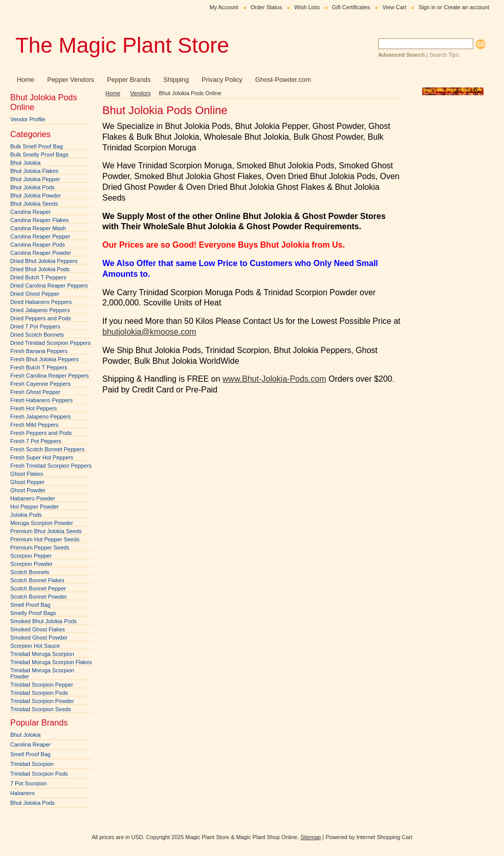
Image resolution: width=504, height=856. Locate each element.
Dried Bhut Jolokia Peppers (44, 261)
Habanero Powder (33, 498)
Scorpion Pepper (31, 556)
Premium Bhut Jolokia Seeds (46, 531)
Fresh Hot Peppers (34, 408)
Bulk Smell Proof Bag (37, 146)
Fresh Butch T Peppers (39, 367)
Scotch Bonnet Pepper (38, 588)
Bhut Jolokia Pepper (35, 179)
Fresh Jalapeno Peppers (41, 416)
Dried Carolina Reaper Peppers (49, 286)
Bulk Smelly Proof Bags (39, 155)
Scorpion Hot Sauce (35, 646)
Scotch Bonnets (30, 572)
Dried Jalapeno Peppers (40, 310)
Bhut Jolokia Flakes (34, 171)
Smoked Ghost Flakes (38, 629)
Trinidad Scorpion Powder (42, 701)
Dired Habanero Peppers (41, 302)
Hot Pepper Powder (35, 507)
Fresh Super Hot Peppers (42, 457)
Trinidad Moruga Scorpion (42, 654)
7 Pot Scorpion (28, 783)
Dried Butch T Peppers (38, 277)
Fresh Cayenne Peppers (40, 384)
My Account (224, 7)
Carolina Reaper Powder (41, 253)
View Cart (394, 7)
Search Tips (444, 55)
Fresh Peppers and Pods (41, 433)
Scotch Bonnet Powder (39, 597)
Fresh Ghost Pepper (35, 392)
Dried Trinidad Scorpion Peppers (50, 343)
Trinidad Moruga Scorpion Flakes (51, 662)
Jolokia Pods (26, 515)
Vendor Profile (28, 119)
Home (113, 93)
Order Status (267, 7)
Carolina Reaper (30, 212)
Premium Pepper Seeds (40, 547)
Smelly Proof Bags (33, 613)
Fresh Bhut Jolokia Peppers (45, 359)
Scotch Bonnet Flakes (37, 580)
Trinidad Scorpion (32, 764)
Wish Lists (307, 7)
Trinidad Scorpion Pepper (42, 685)
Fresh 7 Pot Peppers (36, 441)
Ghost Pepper (27, 482)
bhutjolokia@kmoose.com (149, 332)
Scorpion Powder (31, 564)
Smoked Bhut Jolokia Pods (43, 621)
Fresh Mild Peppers (34, 425)
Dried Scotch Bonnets (37, 335)
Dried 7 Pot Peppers (35, 326)
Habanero (23, 793)
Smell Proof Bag (30, 605)
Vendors (140, 93)
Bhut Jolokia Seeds (34, 204)
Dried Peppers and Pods (41, 318)
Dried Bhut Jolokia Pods (40, 269)
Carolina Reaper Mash (38, 228)
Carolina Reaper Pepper (40, 236)
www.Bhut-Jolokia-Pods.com (275, 379)
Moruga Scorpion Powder (42, 523)
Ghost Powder (28, 490)
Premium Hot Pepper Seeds (45, 539)
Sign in (427, 7)
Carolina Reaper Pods (38, 245)
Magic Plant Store (122, 45)
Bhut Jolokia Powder (36, 195)
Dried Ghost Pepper (35, 294)
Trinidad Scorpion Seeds (41, 709)
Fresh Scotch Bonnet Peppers (47, 449)
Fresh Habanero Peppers (41, 400)
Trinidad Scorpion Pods (39, 693)
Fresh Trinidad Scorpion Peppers (51, 466)
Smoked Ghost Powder (39, 638)
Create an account (466, 7)
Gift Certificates (351, 7)
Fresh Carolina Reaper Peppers (50, 376)
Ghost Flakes (27, 474)
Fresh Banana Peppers (39, 351)
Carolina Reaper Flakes (39, 220)
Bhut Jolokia (25, 163)
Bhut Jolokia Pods (32, 187)
